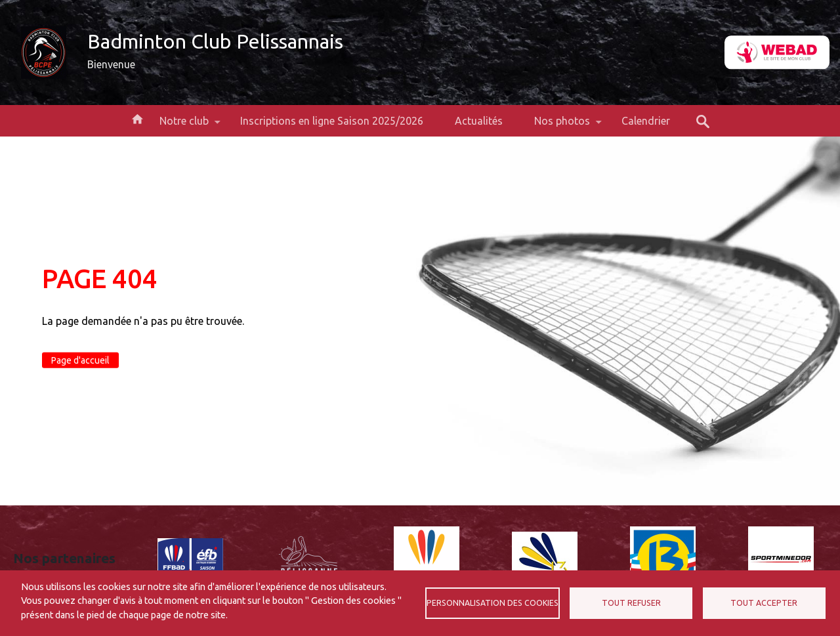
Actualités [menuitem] (479, 121)
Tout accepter (764, 603)
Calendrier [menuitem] (646, 121)
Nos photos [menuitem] (562, 126)
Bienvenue (111, 64)
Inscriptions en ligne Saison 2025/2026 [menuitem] (332, 121)
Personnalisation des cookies (493, 603)
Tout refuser (631, 603)
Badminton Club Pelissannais (215, 41)
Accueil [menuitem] (137, 118)
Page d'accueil (80, 360)
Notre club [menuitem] (184, 126)
